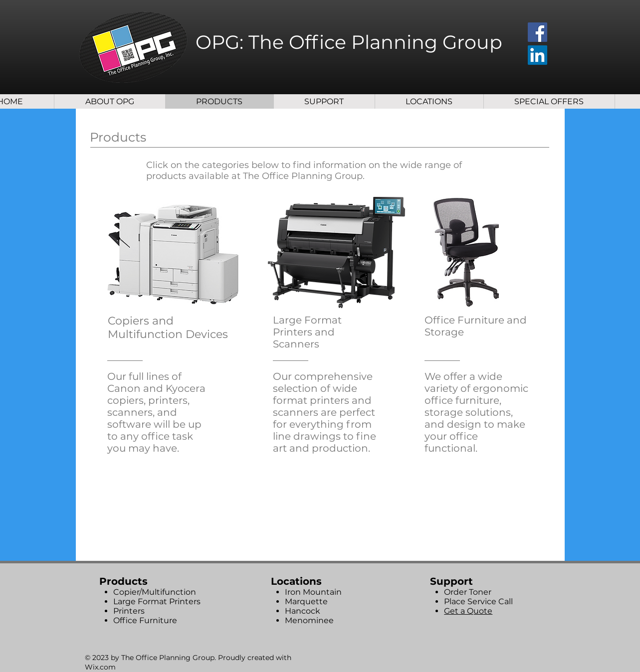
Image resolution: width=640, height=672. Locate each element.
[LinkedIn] (537, 55)
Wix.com (100, 667)
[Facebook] (537, 32)
